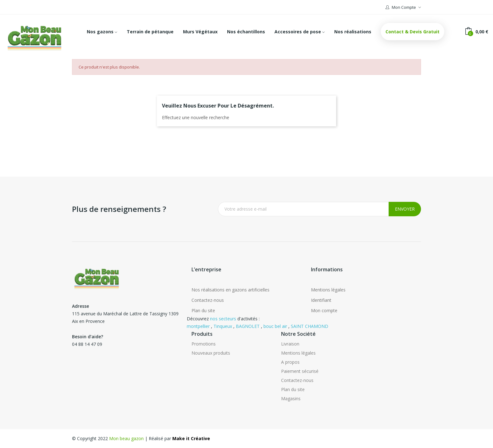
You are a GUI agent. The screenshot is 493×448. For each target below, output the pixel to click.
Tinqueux (223, 326)
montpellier (198, 326)
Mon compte (324, 310)
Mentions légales (328, 290)
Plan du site (203, 310)
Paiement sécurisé (300, 371)
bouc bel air (275, 326)
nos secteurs (223, 319)
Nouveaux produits (211, 353)
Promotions (204, 344)
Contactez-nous (208, 300)
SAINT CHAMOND (310, 326)
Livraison (290, 344)
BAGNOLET (248, 326)
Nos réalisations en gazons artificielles (230, 290)
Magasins (291, 398)
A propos (290, 362)
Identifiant (321, 300)
